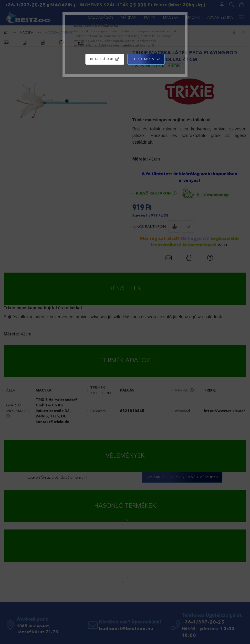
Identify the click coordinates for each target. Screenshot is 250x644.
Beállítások (102, 59)
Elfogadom (143, 59)
